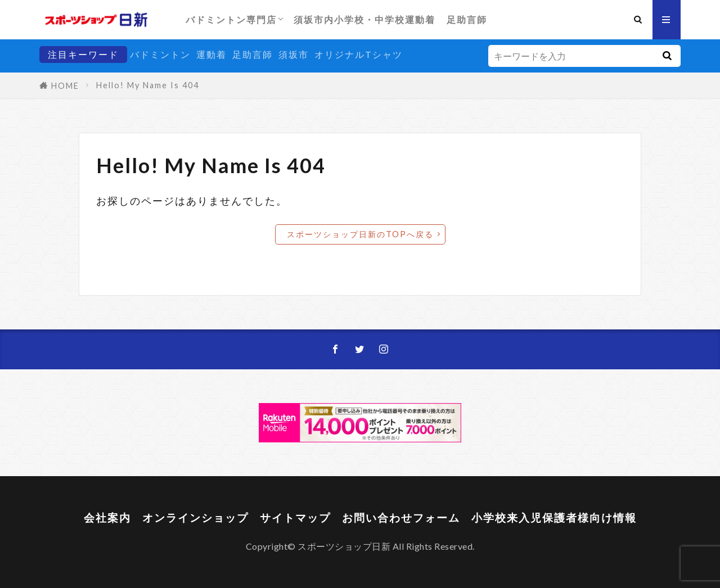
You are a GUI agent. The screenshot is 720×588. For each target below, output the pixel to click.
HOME (65, 86)
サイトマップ (295, 517)
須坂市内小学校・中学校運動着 (364, 19)
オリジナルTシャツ (359, 54)
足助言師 (467, 19)
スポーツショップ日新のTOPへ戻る (360, 234)
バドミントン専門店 (231, 19)
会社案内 (107, 517)
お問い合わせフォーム (401, 517)
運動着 (211, 54)
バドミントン (160, 54)
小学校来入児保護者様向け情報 (554, 517)
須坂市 (294, 54)
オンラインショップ (195, 517)
